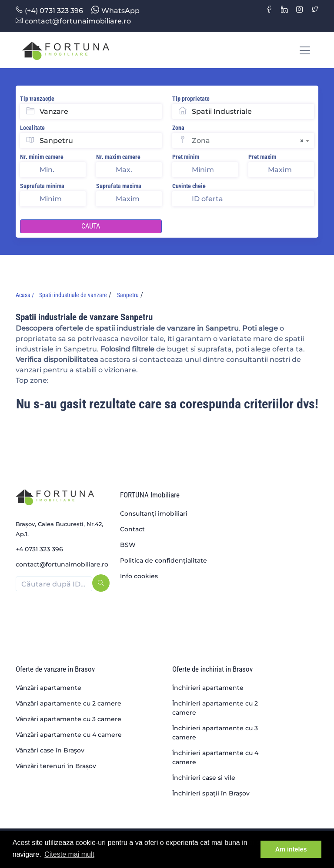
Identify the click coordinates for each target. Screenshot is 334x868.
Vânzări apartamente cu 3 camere (68, 719)
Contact (132, 529)
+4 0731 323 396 (39, 549)
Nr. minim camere (42, 157)
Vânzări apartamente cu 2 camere (68, 703)
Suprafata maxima (119, 186)
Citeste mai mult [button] (69, 854)
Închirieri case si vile (204, 778)
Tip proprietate (191, 99)
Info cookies (139, 576)
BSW (128, 545)
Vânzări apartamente (48, 688)
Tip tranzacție (37, 99)
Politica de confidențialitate (164, 560)
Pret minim (186, 157)
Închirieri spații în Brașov (211, 793)
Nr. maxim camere (118, 157)
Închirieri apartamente (208, 688)
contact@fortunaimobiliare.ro (73, 21)
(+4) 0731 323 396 (49, 11)
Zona (178, 128)
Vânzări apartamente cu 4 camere (69, 735)
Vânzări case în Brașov (50, 750)
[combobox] (253, 141)
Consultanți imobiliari (154, 514)
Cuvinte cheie (189, 186)
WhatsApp (115, 11)
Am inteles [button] (291, 849)
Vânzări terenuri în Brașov (56, 766)
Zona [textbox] (248, 141)
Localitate (32, 128)
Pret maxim (262, 157)
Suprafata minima (42, 186)
